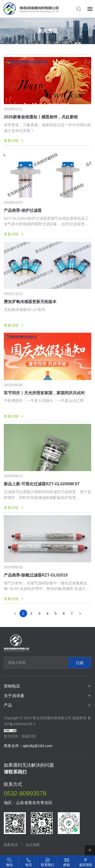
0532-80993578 (25, 793)
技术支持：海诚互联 (20, 736)
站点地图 (33, 845)
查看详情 (11, 141)
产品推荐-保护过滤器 (23, 285)
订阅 (80, 663)
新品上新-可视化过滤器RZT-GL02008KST (42, 559)
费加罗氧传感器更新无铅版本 (30, 377)
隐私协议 (11, 845)
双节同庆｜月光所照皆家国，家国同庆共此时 (44, 468)
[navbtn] (90, 9)
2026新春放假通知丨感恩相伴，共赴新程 (41, 117)
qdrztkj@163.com (38, 746)
